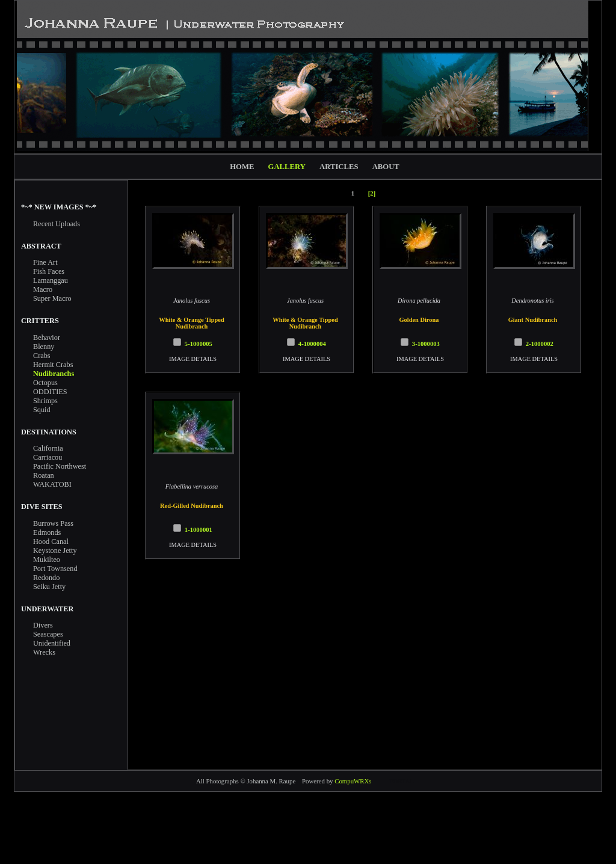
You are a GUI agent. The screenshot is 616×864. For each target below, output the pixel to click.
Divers (43, 625)
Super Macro (52, 298)
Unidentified (52, 643)
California (48, 448)
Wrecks (44, 652)
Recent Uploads (57, 224)
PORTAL (402, 781)
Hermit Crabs (53, 365)
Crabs (42, 356)
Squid (42, 410)
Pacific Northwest (60, 466)
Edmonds (47, 532)
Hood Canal (51, 542)
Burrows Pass (53, 523)
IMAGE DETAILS (193, 359)
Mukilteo (47, 560)
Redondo (46, 578)
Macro (43, 289)
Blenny (44, 347)
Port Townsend (55, 569)
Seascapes (48, 634)
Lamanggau (51, 280)
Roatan (44, 475)
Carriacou (48, 457)
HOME (242, 167)
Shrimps (45, 401)
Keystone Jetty (55, 551)
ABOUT (386, 167)
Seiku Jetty (49, 587)
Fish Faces (49, 271)
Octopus (45, 383)
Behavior (47, 338)
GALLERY (287, 167)
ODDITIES (50, 392)
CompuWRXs (353, 781)
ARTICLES (339, 167)
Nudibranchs (54, 374)
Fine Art (45, 262)
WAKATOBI (52, 484)
